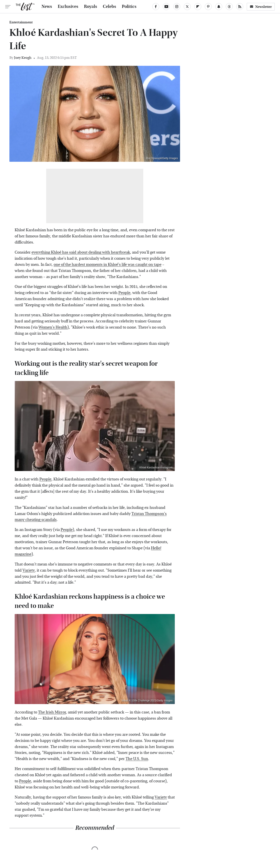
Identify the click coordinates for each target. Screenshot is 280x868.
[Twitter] (187, 7)
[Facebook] (156, 7)
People (124, 293)
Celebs (109, 7)
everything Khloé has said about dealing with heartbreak (81, 252)
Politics (129, 7)
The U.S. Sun (137, 759)
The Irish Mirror (52, 712)
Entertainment (21, 22)
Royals (91, 7)
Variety (29, 570)
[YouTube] (166, 7)
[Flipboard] (198, 7)
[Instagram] (177, 7)
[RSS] (240, 7)
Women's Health (53, 327)
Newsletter (261, 7)
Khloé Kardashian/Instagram (156, 468)
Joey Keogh (23, 58)
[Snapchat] (219, 7)
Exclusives (68, 7)
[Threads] (229, 7)
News (47, 7)
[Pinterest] (208, 7)
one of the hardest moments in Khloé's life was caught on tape (108, 265)
